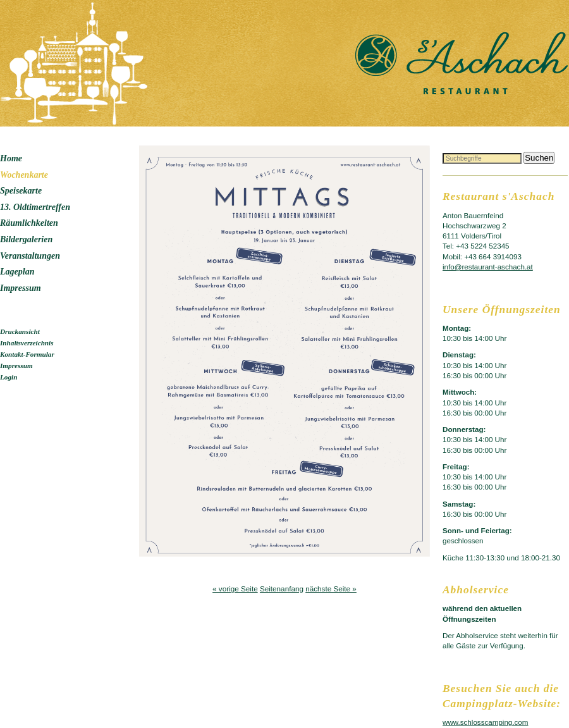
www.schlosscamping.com (486, 722)
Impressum (21, 288)
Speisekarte (21, 191)
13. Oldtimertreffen (35, 207)
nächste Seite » (331, 589)
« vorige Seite (235, 589)
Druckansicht (20, 331)
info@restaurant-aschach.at (488, 267)
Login (9, 377)
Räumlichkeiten (29, 223)
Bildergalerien (26, 239)
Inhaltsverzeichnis (27, 343)
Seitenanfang (282, 589)
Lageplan (17, 272)
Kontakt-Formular (27, 354)
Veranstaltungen (30, 256)
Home (11, 158)
